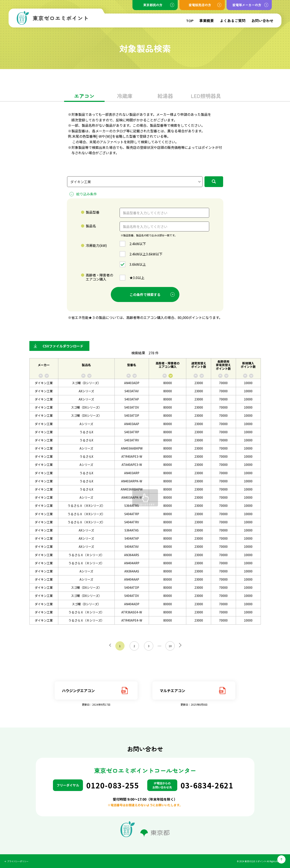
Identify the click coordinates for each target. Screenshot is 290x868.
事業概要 (207, 20)
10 (169, 646)
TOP (190, 20)
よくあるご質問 (233, 20)
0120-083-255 (113, 785)
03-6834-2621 (207, 785)
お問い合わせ (262, 20)
